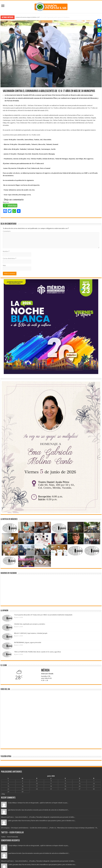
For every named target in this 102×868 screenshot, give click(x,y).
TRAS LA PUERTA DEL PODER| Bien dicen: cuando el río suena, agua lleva (37, 652)
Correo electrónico (10, 258)
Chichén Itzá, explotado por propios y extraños (30, 624)
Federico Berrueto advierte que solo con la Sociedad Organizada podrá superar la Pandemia (42, 17)
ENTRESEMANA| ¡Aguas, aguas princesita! (28, 642)
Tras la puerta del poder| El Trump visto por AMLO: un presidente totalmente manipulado (43, 615)
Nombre (6, 251)
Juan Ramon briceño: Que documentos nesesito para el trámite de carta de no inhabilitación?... (38, 810)
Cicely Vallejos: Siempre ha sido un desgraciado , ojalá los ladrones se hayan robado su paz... (38, 803)
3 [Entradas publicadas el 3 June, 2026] (37, 781)
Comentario (7, 231)
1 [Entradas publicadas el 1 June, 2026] (8, 781)
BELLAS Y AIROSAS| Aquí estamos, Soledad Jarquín (31, 633)
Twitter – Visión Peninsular (12, 833)
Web (4, 265)
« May (3, 794)
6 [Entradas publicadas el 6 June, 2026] (79, 781)
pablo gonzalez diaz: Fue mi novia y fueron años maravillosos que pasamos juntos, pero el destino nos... (42, 821)
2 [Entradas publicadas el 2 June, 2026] (23, 781)
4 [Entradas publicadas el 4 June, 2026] (51, 781)
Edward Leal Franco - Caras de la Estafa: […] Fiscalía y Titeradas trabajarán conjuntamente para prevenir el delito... (38, 817)
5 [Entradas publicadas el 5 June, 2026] (65, 781)
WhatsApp (12, 206)
